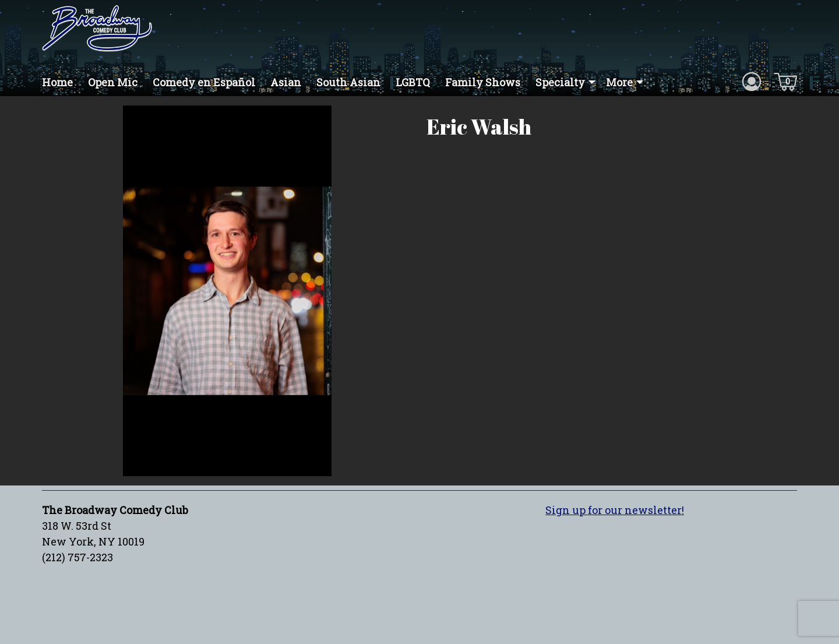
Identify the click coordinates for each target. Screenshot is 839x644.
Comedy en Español (204, 82)
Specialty (560, 82)
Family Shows (483, 82)
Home (57, 82)
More (619, 82)
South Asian (348, 82)
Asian (286, 82)
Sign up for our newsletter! (615, 510)
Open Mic (113, 82)
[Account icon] (752, 81)
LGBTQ (413, 82)
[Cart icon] (785, 81)
